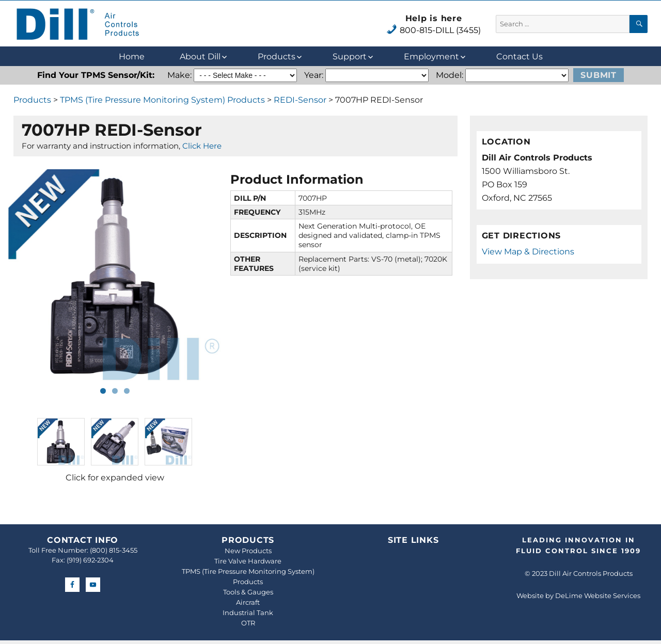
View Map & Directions (528, 252)
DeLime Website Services (598, 595)
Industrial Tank (248, 613)
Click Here (202, 146)
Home (132, 57)
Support (350, 57)
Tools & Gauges (248, 592)
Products (277, 57)
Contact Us (520, 57)
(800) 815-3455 (114, 550)
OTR (248, 623)
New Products (248, 551)
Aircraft (248, 602)
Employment (431, 57)
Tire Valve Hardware (248, 561)
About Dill (200, 57)
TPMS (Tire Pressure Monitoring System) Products (162, 100)
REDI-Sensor (300, 100)
